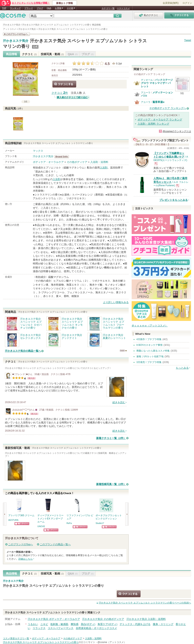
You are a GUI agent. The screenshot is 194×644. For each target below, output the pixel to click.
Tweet (188, 40)
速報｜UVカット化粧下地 (150, 356)
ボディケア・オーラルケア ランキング (160, 120)
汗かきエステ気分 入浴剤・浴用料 (146, 619)
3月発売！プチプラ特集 (149, 362)
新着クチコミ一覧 (111, 438)
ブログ (40, 8)
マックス (38, 151)
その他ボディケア (77, 162)
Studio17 (100, 523)
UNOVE (41, 526)
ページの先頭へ (145, 603)
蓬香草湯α (158, 102)
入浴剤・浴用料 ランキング (153, 124)
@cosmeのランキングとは (177, 131)
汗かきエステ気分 (16, 41)
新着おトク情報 (65, 3)
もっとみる (182, 368)
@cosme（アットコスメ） (112, 642)
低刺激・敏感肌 (59, 624)
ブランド (29, 8)
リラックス (39, 628)
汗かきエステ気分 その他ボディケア (103, 619)
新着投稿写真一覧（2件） (111, 484)
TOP (4, 8)
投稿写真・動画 (52, 54)
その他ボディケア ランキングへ (168, 108)
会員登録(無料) (171, 3)
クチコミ (29, 54)
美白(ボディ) (88, 624)
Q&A (49, 8)
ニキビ (44, 624)
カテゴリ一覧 (108, 8)
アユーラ (146, 93)
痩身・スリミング (163, 624)
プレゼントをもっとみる (174, 200)
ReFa (69, 523)
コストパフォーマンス (61, 628)
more (122, 350)
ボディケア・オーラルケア (48, 162)
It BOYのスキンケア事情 (149, 345)
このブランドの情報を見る (16, 34)
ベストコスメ (123, 8)
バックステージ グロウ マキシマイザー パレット (157, 83)
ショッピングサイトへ (22, 524)
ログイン (187, 3)
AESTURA (13, 520)
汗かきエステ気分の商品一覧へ (23, 351)
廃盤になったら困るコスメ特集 (153, 351)
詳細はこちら (26, 559)
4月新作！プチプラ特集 (149, 339)
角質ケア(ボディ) (107, 624)
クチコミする (64, 84)
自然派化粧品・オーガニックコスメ (96, 628)
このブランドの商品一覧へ (55, 544)
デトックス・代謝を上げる (135, 624)
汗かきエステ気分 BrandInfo (63, 157)
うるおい (33, 624)
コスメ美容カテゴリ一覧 (16, 638)
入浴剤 (104, 168)
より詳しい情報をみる (116, 302)
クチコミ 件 (60, 93)
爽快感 (75, 624)
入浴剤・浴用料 (99, 162)
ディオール (147, 80)
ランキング (15, 8)
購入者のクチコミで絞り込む (72, 97)
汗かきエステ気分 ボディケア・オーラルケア (54, 619)
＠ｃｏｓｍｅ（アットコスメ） (150, 326)
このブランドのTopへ (20, 544)
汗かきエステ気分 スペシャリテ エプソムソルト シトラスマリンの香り (53, 586)
